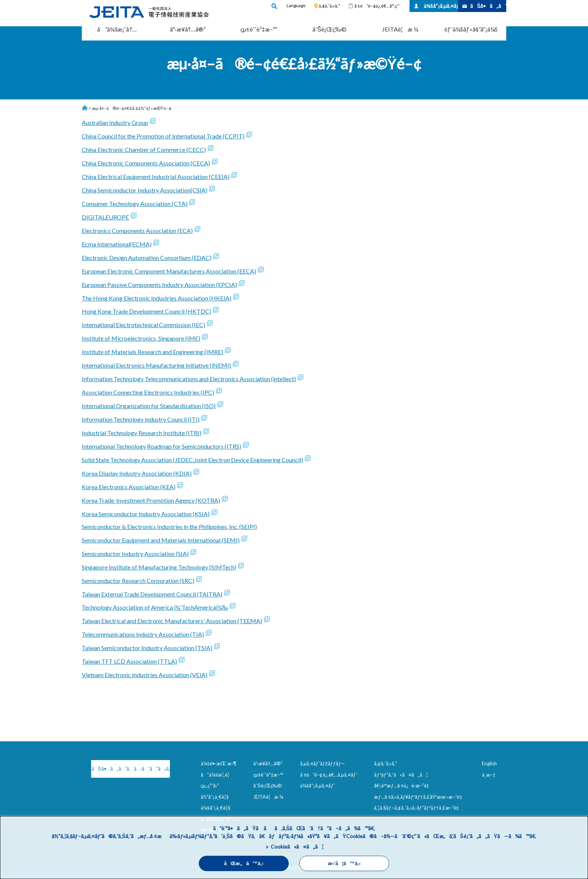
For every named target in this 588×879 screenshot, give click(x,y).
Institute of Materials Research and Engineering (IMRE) (152, 352)
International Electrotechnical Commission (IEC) (143, 325)
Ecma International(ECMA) (117, 244)
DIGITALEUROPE (105, 217)
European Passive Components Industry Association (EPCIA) (159, 285)
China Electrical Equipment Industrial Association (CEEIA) (156, 177)
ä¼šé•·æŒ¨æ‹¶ (219, 763)
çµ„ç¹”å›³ (210, 786)
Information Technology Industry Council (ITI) (141, 419)
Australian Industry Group (115, 122)
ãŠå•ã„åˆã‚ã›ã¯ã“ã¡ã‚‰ (131, 769)
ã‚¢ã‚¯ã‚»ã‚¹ (329, 6)
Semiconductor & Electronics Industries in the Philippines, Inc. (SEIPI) (169, 527)
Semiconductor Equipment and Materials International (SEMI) (161, 540)
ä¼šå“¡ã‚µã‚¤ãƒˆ (441, 6)
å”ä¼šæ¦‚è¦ (217, 775)
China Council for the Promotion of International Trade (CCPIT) (163, 136)
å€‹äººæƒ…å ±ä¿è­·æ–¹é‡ (403, 786)
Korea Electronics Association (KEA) (129, 487)
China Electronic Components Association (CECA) (146, 163)
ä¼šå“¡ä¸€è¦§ (215, 808)
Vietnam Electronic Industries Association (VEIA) (145, 675)
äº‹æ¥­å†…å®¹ (188, 29)
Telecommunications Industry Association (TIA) (143, 634)
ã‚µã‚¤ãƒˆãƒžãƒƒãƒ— (323, 763)
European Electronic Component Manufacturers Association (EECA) (169, 271)
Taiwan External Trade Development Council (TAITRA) (152, 594)
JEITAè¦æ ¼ (400, 29)
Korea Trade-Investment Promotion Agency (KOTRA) (151, 500)
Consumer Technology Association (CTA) (135, 204)
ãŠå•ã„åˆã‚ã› (488, 6)
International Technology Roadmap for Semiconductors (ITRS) (161, 446)
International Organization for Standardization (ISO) (149, 406)
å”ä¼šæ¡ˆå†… (117, 29)
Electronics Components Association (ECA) (137, 231)
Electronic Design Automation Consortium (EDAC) (147, 258)
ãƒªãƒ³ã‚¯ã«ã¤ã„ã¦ (401, 775)
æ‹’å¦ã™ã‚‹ (344, 863)
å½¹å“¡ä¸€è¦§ (215, 797)
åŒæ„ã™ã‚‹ (244, 863)
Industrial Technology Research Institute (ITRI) (142, 433)
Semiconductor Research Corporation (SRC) (138, 581)
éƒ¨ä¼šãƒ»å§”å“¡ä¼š (471, 29)
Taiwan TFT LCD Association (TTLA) (129, 661)
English (489, 763)
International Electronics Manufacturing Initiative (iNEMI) (156, 365)
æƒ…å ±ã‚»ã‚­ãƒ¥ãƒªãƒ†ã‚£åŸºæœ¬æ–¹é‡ (419, 797)
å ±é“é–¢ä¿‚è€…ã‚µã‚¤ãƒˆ (329, 775)
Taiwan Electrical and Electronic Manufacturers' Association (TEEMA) (172, 621)
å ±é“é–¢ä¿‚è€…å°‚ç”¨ (377, 6)
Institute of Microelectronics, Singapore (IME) (141, 338)
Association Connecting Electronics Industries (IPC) (148, 392)
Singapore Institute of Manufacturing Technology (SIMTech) (159, 567)
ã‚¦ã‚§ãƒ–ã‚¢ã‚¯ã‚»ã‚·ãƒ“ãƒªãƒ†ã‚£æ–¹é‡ (418, 808)
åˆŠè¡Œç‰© (329, 29)
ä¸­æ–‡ (489, 775)
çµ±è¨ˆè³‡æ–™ (259, 29)
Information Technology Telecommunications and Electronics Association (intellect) (189, 379)
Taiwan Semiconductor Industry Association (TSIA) (147, 648)
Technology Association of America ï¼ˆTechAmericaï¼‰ (155, 607)
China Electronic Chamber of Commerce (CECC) (144, 150)
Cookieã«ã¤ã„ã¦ (297, 847)
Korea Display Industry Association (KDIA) (137, 473)
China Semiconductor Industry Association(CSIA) (145, 190)
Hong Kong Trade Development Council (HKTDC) (146, 311)
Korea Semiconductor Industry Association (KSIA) (146, 514)
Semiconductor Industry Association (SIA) (135, 554)
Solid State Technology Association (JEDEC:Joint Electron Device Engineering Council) (192, 460)
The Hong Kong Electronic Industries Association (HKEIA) (157, 298)
